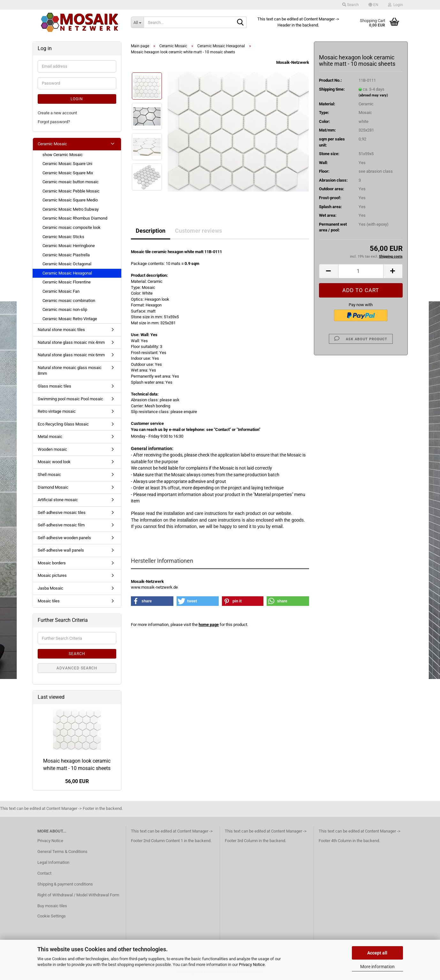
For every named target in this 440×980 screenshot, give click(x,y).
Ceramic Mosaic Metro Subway (71, 209)
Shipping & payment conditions (65, 884)
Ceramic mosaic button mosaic (71, 182)
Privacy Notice (252, 965)
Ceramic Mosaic (52, 144)
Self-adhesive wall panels (61, 550)
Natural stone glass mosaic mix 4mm (71, 342)
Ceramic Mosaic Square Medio (70, 200)
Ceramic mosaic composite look (72, 227)
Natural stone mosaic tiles (61, 330)
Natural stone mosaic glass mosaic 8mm (70, 371)
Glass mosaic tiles (54, 386)
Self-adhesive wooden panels (64, 538)
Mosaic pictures (52, 575)
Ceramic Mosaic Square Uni (67, 164)
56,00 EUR (77, 781)
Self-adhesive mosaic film (61, 525)
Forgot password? (54, 122)
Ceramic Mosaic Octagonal (67, 264)
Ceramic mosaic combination (69, 301)
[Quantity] (361, 271)
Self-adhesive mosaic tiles (62, 513)
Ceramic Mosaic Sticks (63, 237)
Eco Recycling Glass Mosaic (63, 424)
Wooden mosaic (52, 449)
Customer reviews (198, 231)
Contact (44, 873)
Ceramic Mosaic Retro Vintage (70, 319)
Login (77, 99)
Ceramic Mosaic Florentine (67, 282)
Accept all (377, 953)
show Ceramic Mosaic (63, 155)
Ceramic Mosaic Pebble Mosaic (71, 191)
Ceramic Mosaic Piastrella (66, 255)
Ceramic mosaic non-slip (65, 309)
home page (209, 625)
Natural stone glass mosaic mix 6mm (71, 355)
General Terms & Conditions (62, 852)
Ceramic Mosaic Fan (61, 291)
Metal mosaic (50, 437)
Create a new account (57, 113)
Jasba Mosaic (50, 588)
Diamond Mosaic (53, 487)
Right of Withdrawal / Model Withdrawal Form (78, 895)
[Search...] (137, 22)
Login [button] (395, 5)
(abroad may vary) (373, 95)
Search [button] (351, 5)
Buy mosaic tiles (52, 906)
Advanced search (77, 668)
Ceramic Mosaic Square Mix (68, 173)
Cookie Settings (52, 916)
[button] (373, 5)
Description (151, 231)
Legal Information (53, 862)
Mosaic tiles (49, 601)
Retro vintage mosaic (57, 411)
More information (377, 967)
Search (77, 654)
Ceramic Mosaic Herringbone (69, 246)
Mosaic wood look (54, 462)
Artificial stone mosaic (58, 500)
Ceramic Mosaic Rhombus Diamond (75, 218)
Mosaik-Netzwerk (293, 62)
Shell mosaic (49, 475)
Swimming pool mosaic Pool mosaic (70, 399)
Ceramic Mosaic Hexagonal (67, 273)
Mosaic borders (52, 563)
